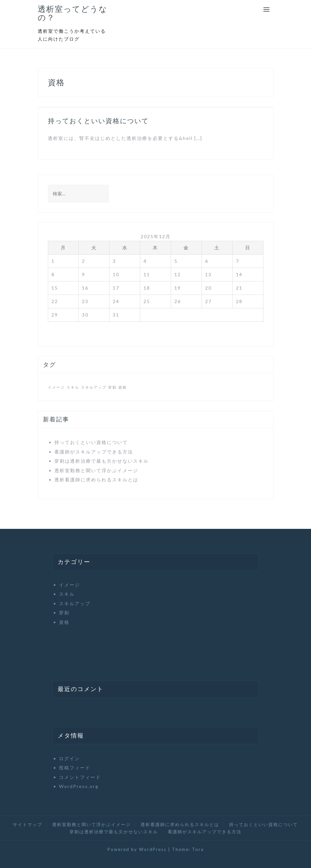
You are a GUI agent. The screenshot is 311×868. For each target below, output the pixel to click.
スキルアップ (75, 603)
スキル (67, 594)
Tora (198, 849)
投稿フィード (75, 768)
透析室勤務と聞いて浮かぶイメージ (96, 470)
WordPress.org (79, 786)
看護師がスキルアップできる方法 (94, 452)
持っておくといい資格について (98, 121)
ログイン (69, 758)
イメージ (69, 585)
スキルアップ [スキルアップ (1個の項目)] (94, 387)
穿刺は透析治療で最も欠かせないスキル (102, 461)
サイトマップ (28, 824)
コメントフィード (80, 777)
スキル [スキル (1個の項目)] (73, 387)
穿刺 (64, 613)
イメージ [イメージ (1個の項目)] (56, 387)
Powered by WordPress (137, 849)
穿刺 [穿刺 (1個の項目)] (112, 387)
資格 (64, 622)
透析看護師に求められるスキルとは (96, 480)
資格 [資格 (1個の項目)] (123, 387)
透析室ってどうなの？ (73, 13)
